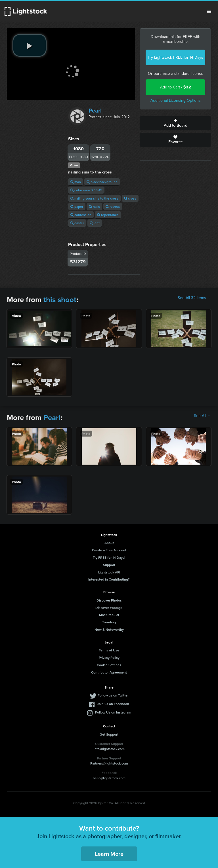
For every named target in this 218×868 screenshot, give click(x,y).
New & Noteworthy (109, 629)
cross (130, 198)
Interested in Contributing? (109, 579)
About (109, 543)
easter (77, 223)
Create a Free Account (109, 550)
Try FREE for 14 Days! (109, 557)
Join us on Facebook (113, 704)
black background (102, 182)
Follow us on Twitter (113, 695)
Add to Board (175, 123)
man (76, 182)
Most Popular (109, 615)
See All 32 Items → (194, 298)
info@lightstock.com (109, 749)
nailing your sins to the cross (94, 198)
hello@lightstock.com (109, 778)
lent (95, 223)
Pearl (95, 111)
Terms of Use (109, 650)
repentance (108, 215)
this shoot (60, 300)
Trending (109, 622)
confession (81, 215)
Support (109, 565)
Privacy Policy (109, 658)
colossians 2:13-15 (86, 190)
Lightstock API (109, 572)
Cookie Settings (109, 665)
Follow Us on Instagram (113, 712)
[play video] (30, 45)
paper (77, 207)
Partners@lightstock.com (109, 763)
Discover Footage (109, 608)
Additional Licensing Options (176, 100)
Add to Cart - (176, 87)
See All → (203, 416)
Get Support (109, 734)
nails (94, 207)
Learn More (109, 854)
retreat (113, 207)
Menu (209, 11)
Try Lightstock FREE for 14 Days (175, 57)
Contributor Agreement (109, 672)
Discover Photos (109, 600)
